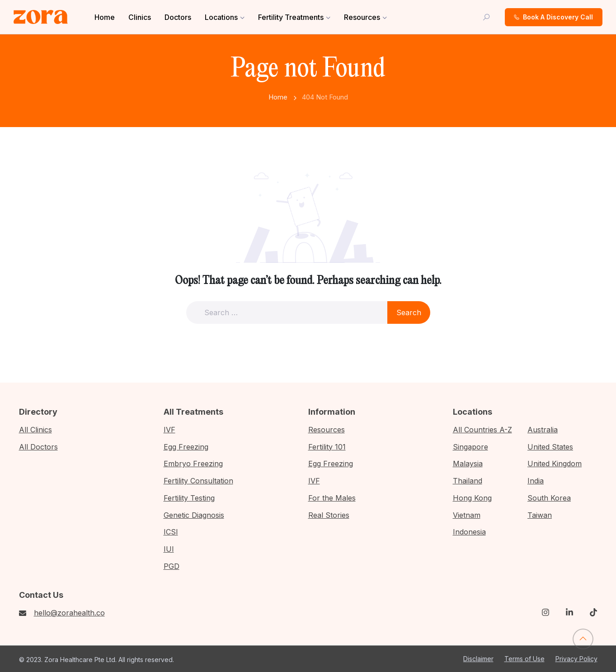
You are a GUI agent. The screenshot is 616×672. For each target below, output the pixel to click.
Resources (362, 17)
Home (105, 17)
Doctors (178, 17)
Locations (221, 17)
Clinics (140, 17)
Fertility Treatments (291, 17)
